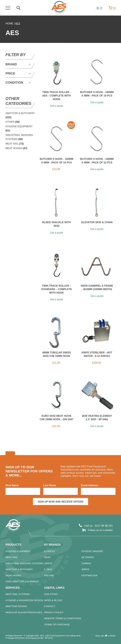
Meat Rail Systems (18, 594)
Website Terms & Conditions (63, 619)
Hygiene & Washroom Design (24, 600)
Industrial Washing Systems (24, 563)
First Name (12, 485)
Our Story (51, 594)
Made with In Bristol (106, 636)
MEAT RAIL (15, 144)
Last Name (50, 485)
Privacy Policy (54, 612)
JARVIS (48, 563)
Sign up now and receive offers (60, 502)
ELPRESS (49, 551)
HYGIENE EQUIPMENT (18, 551)
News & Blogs (53, 600)
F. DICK (48, 569)
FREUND (49, 576)
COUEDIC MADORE (92, 551)
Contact (50, 607)
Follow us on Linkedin (100, 530)
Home (9, 23)
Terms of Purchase (57, 625)
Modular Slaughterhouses (24, 612)
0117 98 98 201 (104, 526)
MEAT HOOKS (16, 148)
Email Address (90, 485)
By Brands (52, 545)
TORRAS (86, 563)
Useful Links (54, 588)
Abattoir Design (16, 607)
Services (13, 588)
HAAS (47, 557)
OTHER (13, 122)
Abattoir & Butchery (19, 569)
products (13, 545)
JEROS (85, 569)
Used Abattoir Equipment (22, 582)
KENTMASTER (89, 576)
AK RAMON (88, 557)
